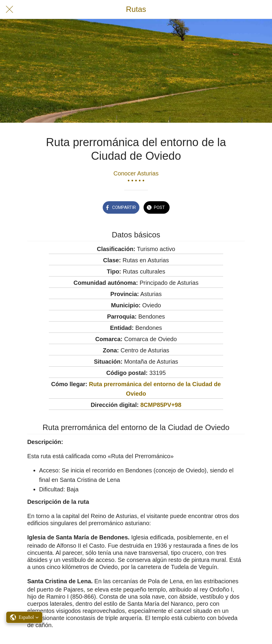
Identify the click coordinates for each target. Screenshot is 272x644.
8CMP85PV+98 (161, 405)
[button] (24, 617)
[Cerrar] (9, 9)
